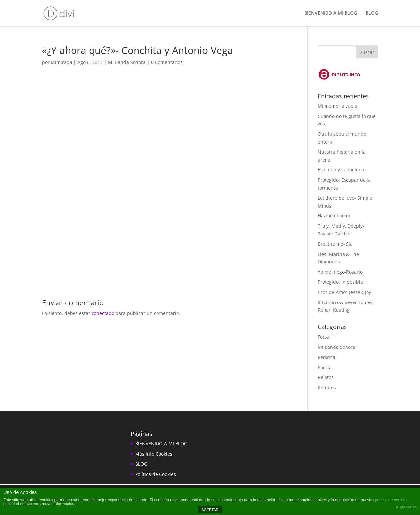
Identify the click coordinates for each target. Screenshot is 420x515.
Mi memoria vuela (337, 106)
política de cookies (391, 500)
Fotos (323, 337)
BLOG (372, 13)
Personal (327, 357)
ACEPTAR (210, 510)
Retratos (327, 387)
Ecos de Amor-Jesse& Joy (344, 292)
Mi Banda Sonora (127, 62)
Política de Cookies (156, 474)
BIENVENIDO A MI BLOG (331, 13)
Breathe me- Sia (335, 244)
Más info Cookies (154, 454)
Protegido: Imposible (340, 282)
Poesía (325, 367)
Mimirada (62, 62)
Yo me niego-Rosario (340, 272)
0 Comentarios (167, 62)
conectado (103, 313)
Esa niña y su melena (341, 170)
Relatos (326, 377)
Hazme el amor (334, 216)
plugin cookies (406, 507)
